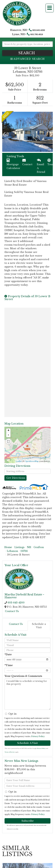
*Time (9, 665)
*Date (8, 654)
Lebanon (12, 551)
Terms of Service (10, 752)
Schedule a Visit (39, 626)
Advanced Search (29, 59)
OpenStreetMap (32, 461)
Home (8, 547)
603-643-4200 (16, 603)
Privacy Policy (38, 736)
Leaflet (19, 461)
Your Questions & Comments (23, 676)
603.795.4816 (37, 34)
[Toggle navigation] (50, 8)
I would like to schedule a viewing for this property (27, 694)
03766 (24, 551)
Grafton (39, 547)
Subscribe (28, 821)
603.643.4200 (39, 30)
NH (29, 547)
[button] (27, 53)
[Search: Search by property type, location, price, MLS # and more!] (27, 44)
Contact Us (12, 611)
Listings (20, 547)
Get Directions (16, 478)
